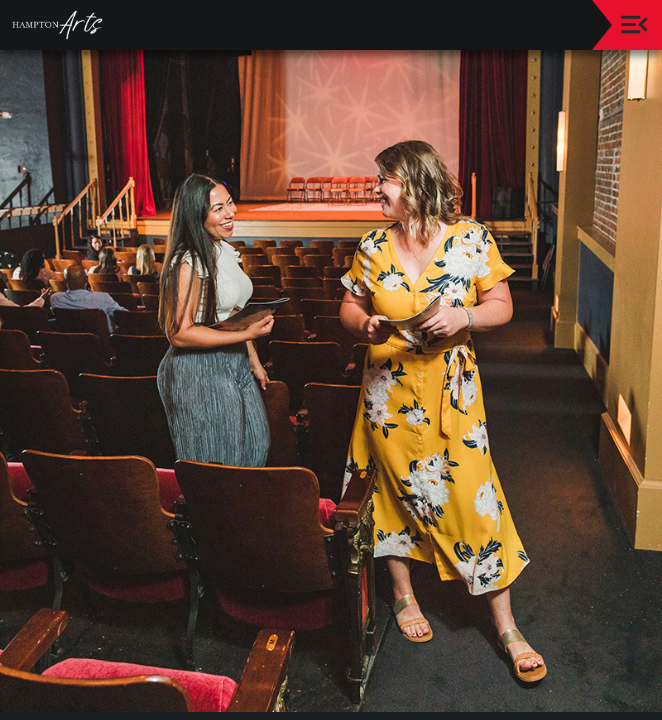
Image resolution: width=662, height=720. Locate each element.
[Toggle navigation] (634, 24)
